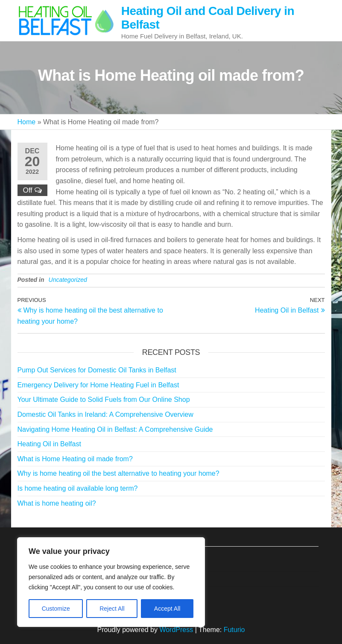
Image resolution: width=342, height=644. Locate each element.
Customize (56, 609)
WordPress (176, 630)
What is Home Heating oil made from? (75, 459)
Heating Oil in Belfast (49, 444)
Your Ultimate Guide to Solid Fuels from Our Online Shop (104, 400)
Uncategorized (68, 280)
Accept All (167, 609)
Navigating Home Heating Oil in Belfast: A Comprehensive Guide (115, 429)
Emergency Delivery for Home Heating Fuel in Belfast (98, 385)
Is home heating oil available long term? (78, 488)
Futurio (234, 630)
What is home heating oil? (57, 503)
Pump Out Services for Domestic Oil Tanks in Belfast (97, 370)
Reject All (112, 609)
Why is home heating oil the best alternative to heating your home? (118, 473)
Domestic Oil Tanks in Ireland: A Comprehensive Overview (105, 414)
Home (27, 122)
